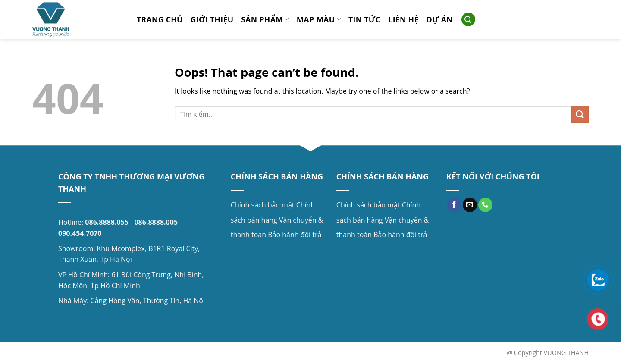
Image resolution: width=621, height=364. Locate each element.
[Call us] (485, 205)
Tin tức (364, 19)
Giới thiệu (212, 19)
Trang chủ (160, 19)
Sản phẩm (265, 19)
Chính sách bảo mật (263, 205)
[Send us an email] (470, 205)
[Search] (468, 20)
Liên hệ (403, 19)
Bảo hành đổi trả (295, 235)
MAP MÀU (319, 19)
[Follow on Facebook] (454, 205)
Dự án (440, 19)
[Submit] (580, 114)
